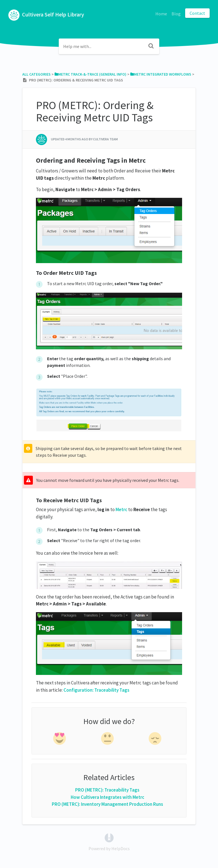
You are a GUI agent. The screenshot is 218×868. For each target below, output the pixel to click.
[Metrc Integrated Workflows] (161, 74)
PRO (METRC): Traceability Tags (107, 790)
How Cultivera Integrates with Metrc (107, 797)
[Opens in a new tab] (109, 837)
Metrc (121, 509)
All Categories (36, 74)
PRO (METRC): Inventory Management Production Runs (107, 804)
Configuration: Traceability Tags (96, 690)
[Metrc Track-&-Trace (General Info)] (90, 74)
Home (161, 14)
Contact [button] (197, 13)
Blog (176, 14)
